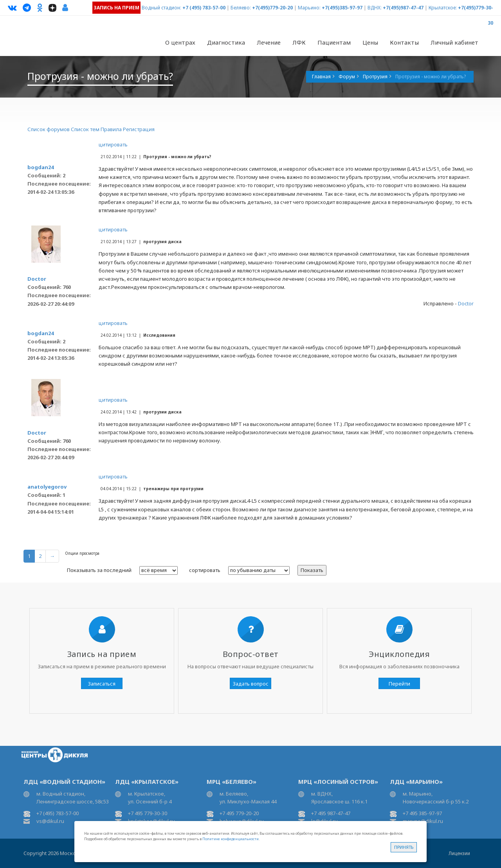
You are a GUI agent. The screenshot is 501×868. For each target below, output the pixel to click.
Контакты (404, 42)
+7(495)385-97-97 (342, 8)
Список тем (85, 129)
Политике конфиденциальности (231, 839)
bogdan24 (41, 167)
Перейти (399, 684)
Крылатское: (443, 8)
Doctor (37, 279)
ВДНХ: (375, 8)
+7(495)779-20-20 (272, 8)
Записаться (102, 684)
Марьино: (309, 8)
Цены (370, 42)
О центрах (180, 42)
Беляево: (241, 8)
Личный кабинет (454, 42)
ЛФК (299, 42)
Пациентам (334, 42)
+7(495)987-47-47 (403, 8)
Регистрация (139, 129)
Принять (404, 847)
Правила (111, 129)
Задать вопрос (251, 684)
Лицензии (459, 853)
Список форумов (49, 129)
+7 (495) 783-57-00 (204, 8)
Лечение (269, 42)
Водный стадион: (161, 8)
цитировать (113, 144)
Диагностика (226, 42)
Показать (312, 570)
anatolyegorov (47, 487)
